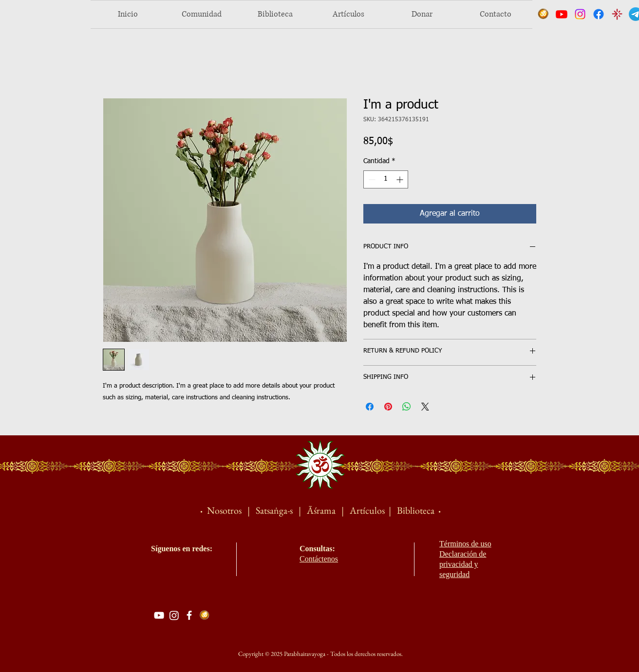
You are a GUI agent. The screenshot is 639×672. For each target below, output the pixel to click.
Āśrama (322, 510)
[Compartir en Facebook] (370, 407)
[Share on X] (425, 407)
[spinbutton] (386, 179)
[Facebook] (189, 615)
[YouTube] (159, 615)
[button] (201, 14)
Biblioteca (416, 510)
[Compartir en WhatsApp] (407, 407)
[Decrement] (371, 179)
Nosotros (224, 510)
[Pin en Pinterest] (388, 407)
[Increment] (401, 179)
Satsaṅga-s (274, 510)
